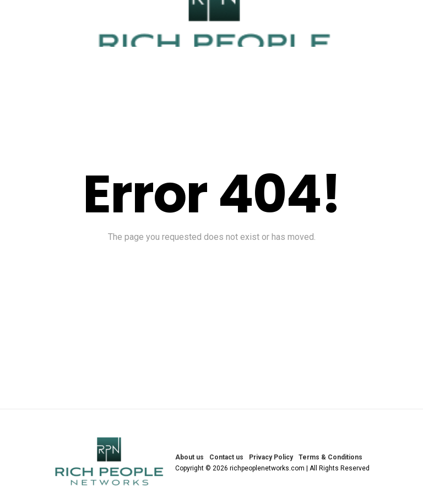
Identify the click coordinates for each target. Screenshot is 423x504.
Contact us (226, 457)
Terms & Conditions (330, 457)
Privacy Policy (271, 457)
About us (189, 457)
